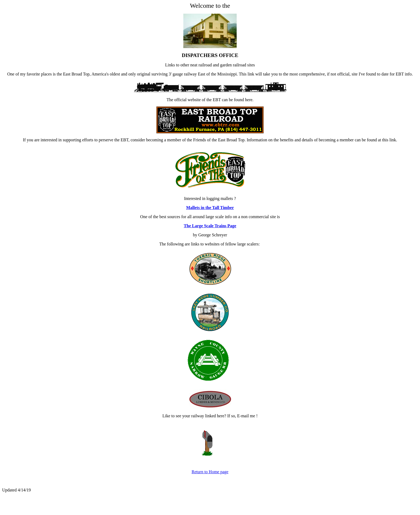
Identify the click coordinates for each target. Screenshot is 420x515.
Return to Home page (210, 472)
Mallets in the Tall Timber (210, 208)
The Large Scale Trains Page (210, 226)
